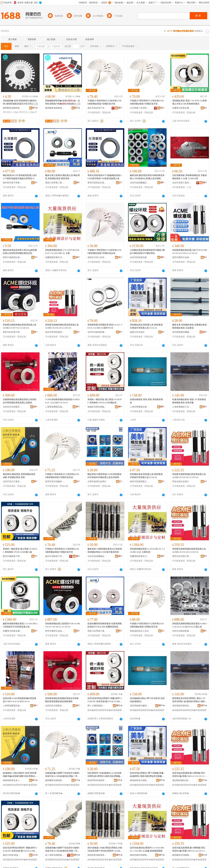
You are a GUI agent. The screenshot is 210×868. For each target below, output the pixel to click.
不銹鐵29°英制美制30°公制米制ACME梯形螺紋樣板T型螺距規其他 (62, 476)
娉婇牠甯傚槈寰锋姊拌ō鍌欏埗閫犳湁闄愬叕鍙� (97, 855)
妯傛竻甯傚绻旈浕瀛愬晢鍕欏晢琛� (12, 855)
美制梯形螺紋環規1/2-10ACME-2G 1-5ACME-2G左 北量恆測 (147, 550)
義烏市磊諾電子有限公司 (97, 108)
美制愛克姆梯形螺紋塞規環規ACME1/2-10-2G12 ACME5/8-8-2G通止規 (190, 625)
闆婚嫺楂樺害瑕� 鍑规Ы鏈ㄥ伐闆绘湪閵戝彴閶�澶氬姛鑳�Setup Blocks (62, 102)
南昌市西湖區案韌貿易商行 (55, 332)
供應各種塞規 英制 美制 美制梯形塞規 (146, 401)
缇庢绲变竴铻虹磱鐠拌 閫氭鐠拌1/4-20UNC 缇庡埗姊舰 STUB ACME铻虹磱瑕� (105, 700)
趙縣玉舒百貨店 (137, 332)
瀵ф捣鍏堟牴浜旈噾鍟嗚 (182, 780)
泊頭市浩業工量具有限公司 (182, 183)
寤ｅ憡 (35, 104)
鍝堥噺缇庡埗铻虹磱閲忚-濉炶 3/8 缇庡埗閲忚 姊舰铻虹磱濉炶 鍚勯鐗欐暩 (189, 700)
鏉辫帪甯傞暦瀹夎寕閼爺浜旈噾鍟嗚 (55, 780)
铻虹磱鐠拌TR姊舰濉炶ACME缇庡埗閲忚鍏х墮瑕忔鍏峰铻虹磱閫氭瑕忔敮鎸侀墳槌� (105, 775)
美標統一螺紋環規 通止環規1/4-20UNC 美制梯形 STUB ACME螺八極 (20, 550)
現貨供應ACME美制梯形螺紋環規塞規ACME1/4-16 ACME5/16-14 (20, 700)
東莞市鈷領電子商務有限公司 (12, 332)
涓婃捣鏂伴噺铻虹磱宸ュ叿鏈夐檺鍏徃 (182, 706)
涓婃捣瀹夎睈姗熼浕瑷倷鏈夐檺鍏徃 (139, 706)
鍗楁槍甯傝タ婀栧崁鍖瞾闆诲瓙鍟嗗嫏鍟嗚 (139, 780)
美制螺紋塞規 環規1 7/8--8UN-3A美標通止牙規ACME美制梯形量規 (189, 102)
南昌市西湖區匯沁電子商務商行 (139, 482)
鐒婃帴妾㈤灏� (10, 112)
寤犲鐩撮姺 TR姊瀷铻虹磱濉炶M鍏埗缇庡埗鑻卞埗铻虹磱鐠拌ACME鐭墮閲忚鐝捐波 (105, 849)
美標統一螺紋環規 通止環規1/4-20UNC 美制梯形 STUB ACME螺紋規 (105, 401)
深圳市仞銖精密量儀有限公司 (97, 332)
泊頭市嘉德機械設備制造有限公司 (139, 183)
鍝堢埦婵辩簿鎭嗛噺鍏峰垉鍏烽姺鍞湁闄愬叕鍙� (139, 855)
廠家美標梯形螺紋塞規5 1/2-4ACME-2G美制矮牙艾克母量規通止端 (20, 625)
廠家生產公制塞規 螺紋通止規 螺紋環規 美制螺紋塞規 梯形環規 (62, 177)
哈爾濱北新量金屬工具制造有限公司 (182, 108)
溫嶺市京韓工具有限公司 (97, 257)
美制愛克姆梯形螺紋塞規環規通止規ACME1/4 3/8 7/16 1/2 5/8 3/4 (20, 326)
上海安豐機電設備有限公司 (139, 407)
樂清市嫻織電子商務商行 (12, 556)
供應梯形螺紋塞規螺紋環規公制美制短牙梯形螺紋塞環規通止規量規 (20, 401)
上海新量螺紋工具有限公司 (182, 407)
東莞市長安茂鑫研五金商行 (55, 482)
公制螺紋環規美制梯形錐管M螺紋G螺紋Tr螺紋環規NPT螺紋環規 (147, 252)
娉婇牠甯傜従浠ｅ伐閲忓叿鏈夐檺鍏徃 (12, 780)
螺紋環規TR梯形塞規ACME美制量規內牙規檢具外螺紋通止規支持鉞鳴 (104, 476)
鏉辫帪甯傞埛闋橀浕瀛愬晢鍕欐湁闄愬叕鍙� (182, 855)
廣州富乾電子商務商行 (12, 183)
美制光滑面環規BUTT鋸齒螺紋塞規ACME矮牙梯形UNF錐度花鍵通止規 (105, 177)
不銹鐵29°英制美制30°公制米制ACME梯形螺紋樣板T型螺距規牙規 (104, 102)
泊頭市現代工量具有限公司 (12, 482)
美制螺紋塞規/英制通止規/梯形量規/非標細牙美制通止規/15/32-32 (146, 326)
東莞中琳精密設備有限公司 (12, 257)
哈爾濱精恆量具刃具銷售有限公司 (55, 257)
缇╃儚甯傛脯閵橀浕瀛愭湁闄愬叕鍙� (55, 855)
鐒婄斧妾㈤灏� (27, 112)
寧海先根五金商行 (181, 482)
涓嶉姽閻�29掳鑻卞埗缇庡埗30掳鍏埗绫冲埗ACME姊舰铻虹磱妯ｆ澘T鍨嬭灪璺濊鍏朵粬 (62, 775)
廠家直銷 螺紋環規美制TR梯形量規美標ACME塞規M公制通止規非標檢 (147, 177)
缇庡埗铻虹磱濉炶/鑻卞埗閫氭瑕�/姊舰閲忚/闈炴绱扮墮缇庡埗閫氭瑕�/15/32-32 (147, 775)
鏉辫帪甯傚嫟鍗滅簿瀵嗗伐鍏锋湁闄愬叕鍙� (12, 108)
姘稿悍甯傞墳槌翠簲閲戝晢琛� (97, 780)
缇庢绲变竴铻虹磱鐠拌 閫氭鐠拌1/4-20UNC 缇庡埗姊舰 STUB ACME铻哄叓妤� (20, 849)
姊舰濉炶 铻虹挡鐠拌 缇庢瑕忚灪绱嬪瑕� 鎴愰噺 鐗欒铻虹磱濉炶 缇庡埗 (20, 775)
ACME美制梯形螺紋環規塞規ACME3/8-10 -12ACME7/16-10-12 (63, 401)
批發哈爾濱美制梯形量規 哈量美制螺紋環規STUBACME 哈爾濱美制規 (105, 625)
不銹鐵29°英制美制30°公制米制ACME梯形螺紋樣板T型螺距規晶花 (104, 252)
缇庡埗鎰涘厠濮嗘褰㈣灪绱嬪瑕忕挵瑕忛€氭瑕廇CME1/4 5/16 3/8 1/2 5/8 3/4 (189, 775)
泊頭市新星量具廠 (138, 257)
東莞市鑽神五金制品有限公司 (182, 257)
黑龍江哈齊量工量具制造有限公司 (55, 183)
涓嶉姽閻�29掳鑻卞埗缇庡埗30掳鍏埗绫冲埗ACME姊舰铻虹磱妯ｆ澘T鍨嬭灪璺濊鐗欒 (62, 849)
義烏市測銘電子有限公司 (55, 556)
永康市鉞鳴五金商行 (97, 482)
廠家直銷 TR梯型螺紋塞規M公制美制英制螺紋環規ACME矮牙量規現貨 (105, 550)
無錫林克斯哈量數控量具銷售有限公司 (97, 407)
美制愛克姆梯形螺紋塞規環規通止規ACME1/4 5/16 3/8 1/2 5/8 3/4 (62, 326)
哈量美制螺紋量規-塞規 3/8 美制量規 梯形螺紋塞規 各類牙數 (189, 401)
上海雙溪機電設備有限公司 (55, 407)
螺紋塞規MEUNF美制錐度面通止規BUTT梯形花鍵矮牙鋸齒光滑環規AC (20, 177)
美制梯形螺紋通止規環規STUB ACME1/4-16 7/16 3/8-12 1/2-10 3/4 (63, 625)
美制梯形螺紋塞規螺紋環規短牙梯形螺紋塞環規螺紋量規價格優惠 (62, 700)
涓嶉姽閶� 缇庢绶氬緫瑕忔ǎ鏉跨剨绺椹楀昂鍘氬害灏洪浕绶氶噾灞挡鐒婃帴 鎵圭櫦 (20, 102)
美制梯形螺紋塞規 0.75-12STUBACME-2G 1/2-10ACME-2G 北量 (62, 252)
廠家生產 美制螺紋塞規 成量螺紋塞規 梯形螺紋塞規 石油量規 (190, 326)
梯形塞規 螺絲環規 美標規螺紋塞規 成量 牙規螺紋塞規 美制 (19, 476)
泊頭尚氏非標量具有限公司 (12, 407)
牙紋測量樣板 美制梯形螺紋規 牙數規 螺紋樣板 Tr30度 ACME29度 (190, 177)
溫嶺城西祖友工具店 (139, 631)
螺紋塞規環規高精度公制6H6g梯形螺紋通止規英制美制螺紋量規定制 (20, 252)
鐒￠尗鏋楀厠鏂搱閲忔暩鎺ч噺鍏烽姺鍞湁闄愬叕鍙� (97, 706)
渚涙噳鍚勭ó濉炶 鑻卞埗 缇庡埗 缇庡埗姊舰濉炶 (147, 700)
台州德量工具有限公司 (139, 108)
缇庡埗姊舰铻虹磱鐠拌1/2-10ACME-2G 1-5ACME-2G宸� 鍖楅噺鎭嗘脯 (147, 849)
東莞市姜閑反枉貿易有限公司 (97, 183)
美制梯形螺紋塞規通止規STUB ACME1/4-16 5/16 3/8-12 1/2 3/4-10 (190, 252)
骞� (35, 108)
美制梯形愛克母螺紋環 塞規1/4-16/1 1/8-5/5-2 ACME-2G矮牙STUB (105, 326)
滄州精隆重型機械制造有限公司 (182, 332)
